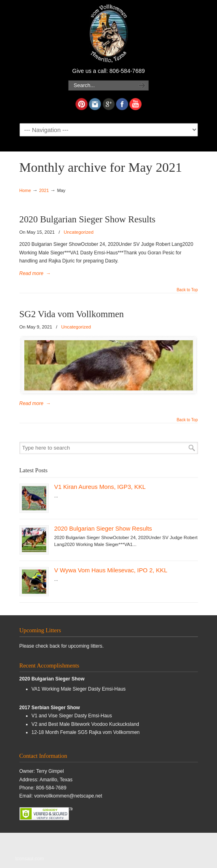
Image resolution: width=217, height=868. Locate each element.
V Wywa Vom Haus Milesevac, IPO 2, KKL (111, 570)
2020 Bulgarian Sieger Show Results (88, 219)
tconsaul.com (30, 859)
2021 (44, 190)
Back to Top (187, 290)
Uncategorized (78, 232)
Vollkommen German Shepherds (109, 33)
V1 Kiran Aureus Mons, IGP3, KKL (100, 487)
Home (25, 190)
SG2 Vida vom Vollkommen (72, 314)
